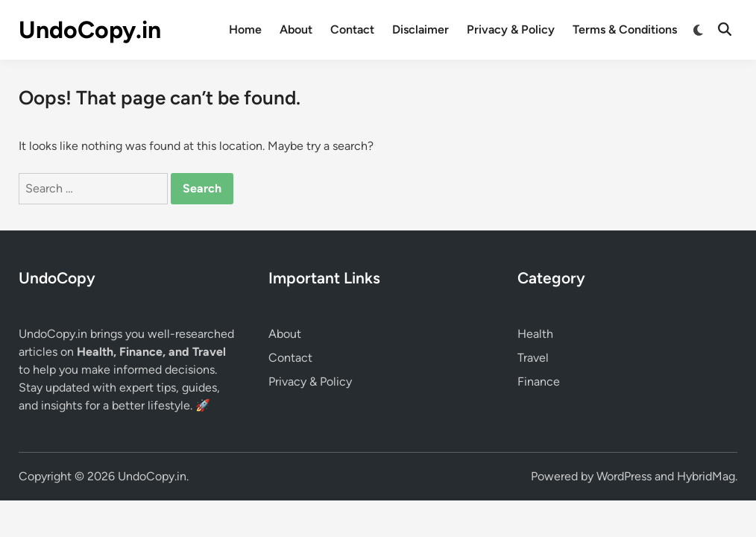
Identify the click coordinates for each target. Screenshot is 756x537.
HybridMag (706, 476)
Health (535, 334)
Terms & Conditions (625, 29)
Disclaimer (420, 29)
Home (245, 29)
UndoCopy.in (90, 30)
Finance (539, 381)
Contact (352, 29)
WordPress (624, 476)
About (296, 29)
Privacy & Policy (511, 29)
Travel (533, 358)
